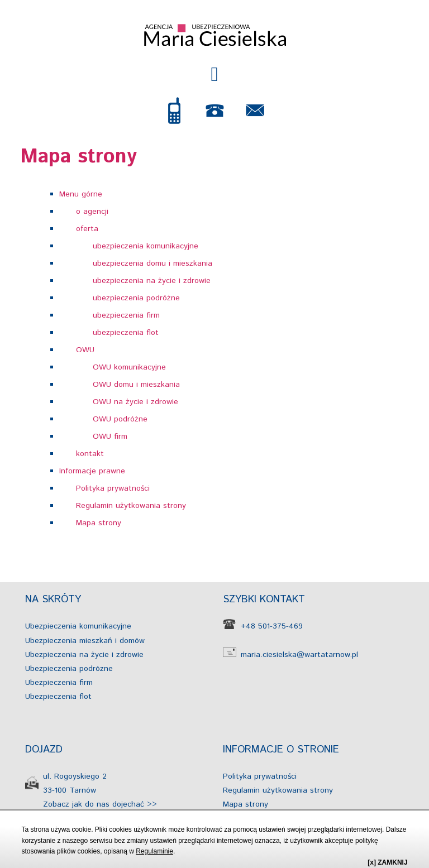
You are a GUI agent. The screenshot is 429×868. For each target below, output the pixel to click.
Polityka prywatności (113, 488)
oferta (87, 229)
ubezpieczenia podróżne (136, 298)
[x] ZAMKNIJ (387, 862)
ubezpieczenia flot (126, 333)
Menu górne (81, 194)
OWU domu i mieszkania (136, 385)
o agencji (92, 212)
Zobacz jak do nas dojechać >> (100, 804)
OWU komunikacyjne (129, 367)
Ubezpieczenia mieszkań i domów (85, 641)
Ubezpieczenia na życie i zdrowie (84, 655)
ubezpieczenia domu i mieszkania (152, 263)
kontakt (90, 454)
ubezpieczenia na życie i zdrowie (152, 281)
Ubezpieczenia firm (59, 683)
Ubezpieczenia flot (58, 697)
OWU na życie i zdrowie (135, 402)
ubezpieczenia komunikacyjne (146, 246)
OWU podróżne (120, 419)
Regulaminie (154, 851)
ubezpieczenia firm (126, 315)
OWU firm (110, 437)
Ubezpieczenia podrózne (69, 669)
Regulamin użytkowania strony (131, 506)
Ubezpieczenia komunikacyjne (78, 626)
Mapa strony (99, 523)
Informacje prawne (92, 471)
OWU (85, 350)
